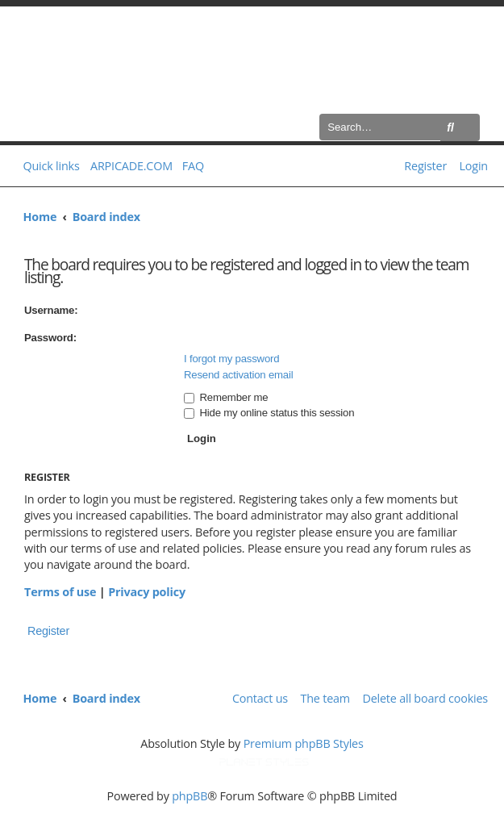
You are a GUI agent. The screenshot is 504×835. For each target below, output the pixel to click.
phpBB (190, 796)
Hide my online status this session (269, 413)
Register (48, 631)
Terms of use (60, 592)
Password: (50, 338)
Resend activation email (238, 375)
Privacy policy (147, 592)
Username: (51, 310)
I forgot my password (231, 359)
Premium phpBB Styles (304, 743)
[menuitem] (190, 166)
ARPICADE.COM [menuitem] (131, 166)
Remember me (226, 397)
